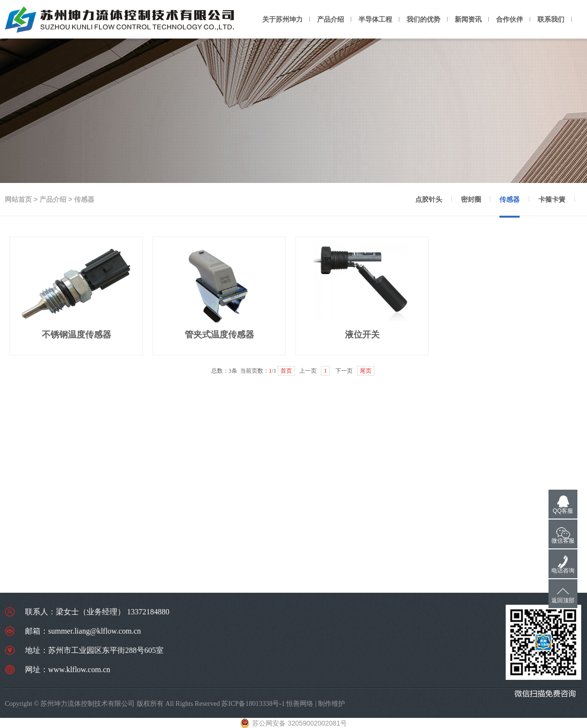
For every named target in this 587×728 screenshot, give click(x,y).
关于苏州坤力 (282, 19)
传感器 (510, 199)
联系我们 (551, 19)
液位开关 (362, 335)
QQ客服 (563, 511)
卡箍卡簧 (552, 199)
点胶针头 (429, 199)
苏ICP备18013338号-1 (253, 704)
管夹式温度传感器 (219, 335)
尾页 (366, 371)
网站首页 (18, 199)
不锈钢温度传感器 (77, 335)
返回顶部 (563, 600)
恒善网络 (300, 704)
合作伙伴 (510, 19)
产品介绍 (331, 19)
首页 (286, 371)
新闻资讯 (468, 19)
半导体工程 (375, 19)
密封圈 (471, 199)
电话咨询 (563, 571)
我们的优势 (423, 19)
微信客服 (563, 541)
